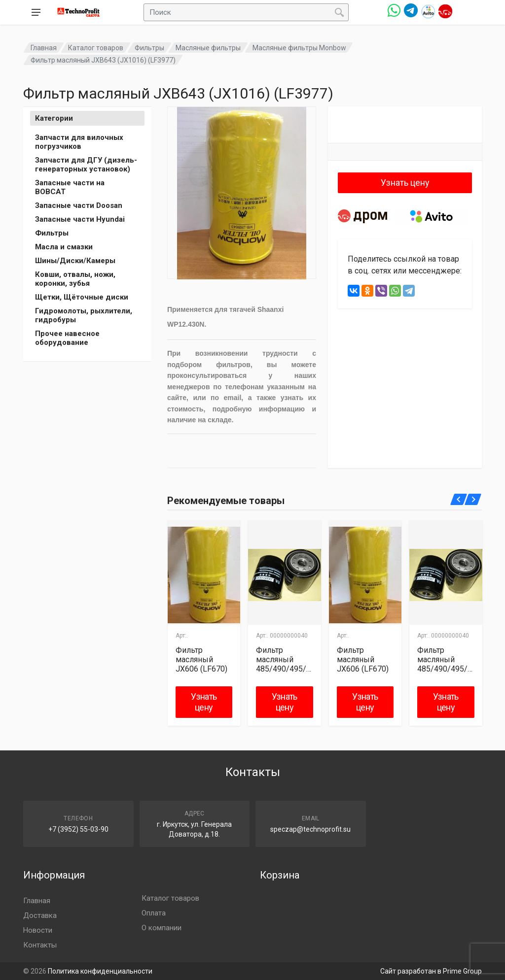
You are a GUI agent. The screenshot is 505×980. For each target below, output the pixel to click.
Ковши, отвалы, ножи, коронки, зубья (75, 279)
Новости (38, 930)
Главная (44, 48)
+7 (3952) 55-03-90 (78, 829)
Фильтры (149, 48)
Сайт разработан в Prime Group (431, 971)
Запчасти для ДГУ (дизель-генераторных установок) (86, 165)
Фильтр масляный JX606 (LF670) (201, 659)
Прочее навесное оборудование (67, 338)
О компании (162, 928)
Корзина (280, 875)
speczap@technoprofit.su (310, 829)
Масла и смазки (64, 247)
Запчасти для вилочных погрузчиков (79, 142)
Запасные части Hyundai (80, 219)
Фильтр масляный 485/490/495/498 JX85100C (283, 659)
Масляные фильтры (208, 48)
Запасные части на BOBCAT (70, 187)
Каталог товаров (96, 48)
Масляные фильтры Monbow (299, 48)
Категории (54, 118)
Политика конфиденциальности (100, 971)
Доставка (40, 915)
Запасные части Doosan (79, 205)
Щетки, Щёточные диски (82, 297)
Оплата (154, 913)
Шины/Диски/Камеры (75, 261)
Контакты (40, 945)
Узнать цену (405, 183)
